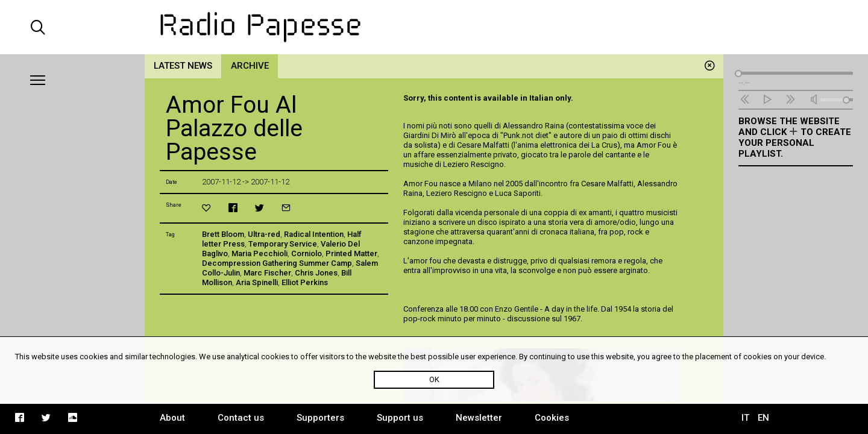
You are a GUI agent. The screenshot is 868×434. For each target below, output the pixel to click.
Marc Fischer (267, 273)
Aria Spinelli (257, 282)
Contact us (241, 418)
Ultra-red (264, 234)
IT (745, 418)
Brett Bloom (223, 234)
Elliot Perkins (305, 282)
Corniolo (307, 253)
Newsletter (479, 418)
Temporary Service (283, 244)
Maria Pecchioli (259, 253)
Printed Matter (351, 253)
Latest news (183, 66)
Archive (250, 66)
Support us (400, 418)
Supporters (320, 418)
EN (763, 418)
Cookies (552, 418)
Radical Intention (314, 234)
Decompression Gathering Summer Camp (277, 263)
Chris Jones (316, 273)
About (172, 418)
